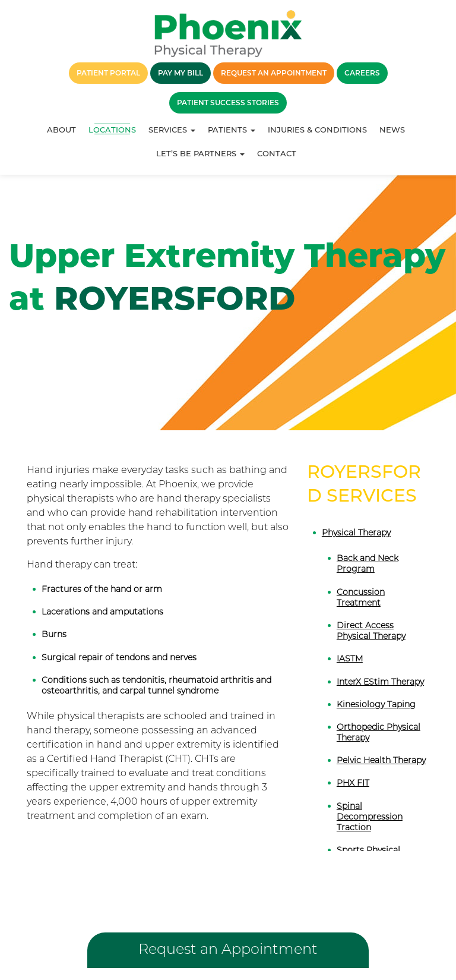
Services (172, 130)
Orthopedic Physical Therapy (379, 732)
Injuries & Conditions (317, 130)
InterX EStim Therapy (380, 682)
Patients (232, 130)
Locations (112, 130)
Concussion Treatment (361, 597)
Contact (277, 153)
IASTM (350, 658)
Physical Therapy (356, 532)
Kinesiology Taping (376, 704)
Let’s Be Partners (200, 153)
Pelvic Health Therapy (381, 760)
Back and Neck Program (368, 563)
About (61, 130)
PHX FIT (353, 783)
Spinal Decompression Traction (370, 817)
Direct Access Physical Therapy (371, 631)
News (392, 130)
